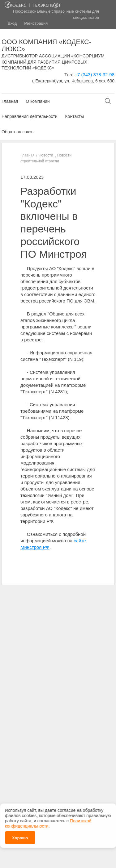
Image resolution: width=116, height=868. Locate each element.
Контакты (74, 116)
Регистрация (36, 23)
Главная (10, 101)
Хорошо (20, 836)
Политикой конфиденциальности (48, 822)
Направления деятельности (29, 116)
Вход (12, 23)
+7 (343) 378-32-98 (95, 75)
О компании (38, 101)
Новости (46, 155)
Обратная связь (17, 132)
